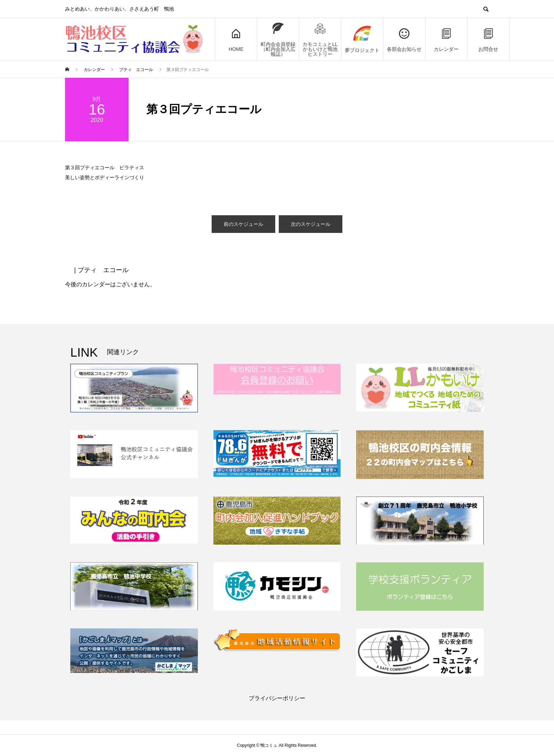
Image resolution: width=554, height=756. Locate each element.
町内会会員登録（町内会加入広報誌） (278, 39)
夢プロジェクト (362, 39)
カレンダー (446, 39)
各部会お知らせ (404, 39)
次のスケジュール (311, 224)
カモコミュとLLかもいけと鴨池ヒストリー (320, 39)
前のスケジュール (243, 224)
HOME (236, 39)
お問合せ (488, 39)
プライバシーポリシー (277, 698)
